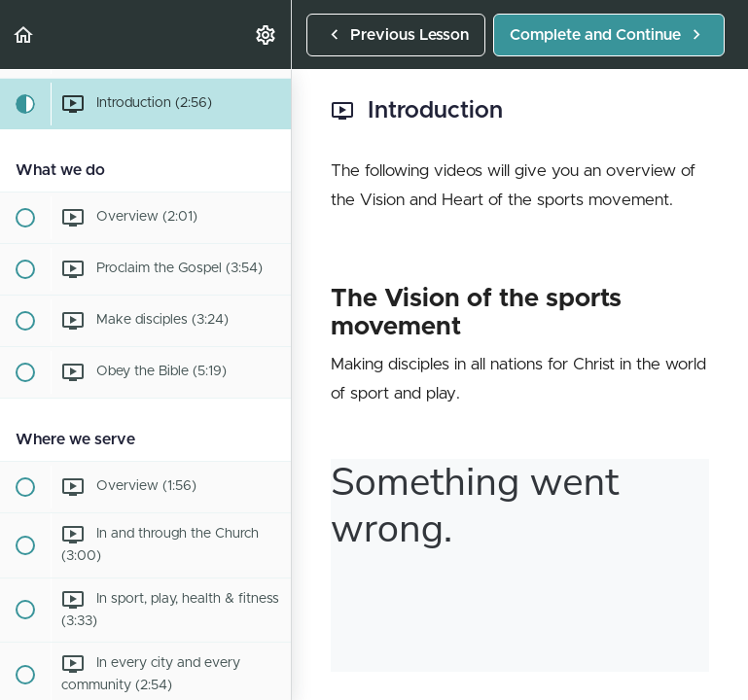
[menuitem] (267, 35)
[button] (24, 35)
